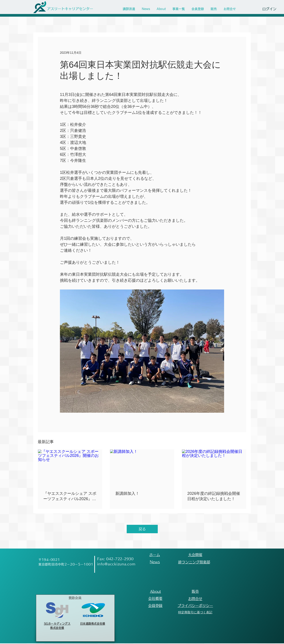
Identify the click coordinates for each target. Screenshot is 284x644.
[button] (179, 9)
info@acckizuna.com (116, 564)
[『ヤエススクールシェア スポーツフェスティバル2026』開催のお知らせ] (70, 468)
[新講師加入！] (142, 468)
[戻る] (142, 529)
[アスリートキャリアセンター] (70, 9)
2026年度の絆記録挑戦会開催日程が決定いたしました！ (214, 496)
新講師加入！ (127, 493)
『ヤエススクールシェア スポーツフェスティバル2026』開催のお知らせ (70, 496)
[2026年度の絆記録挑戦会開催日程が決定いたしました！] (214, 468)
